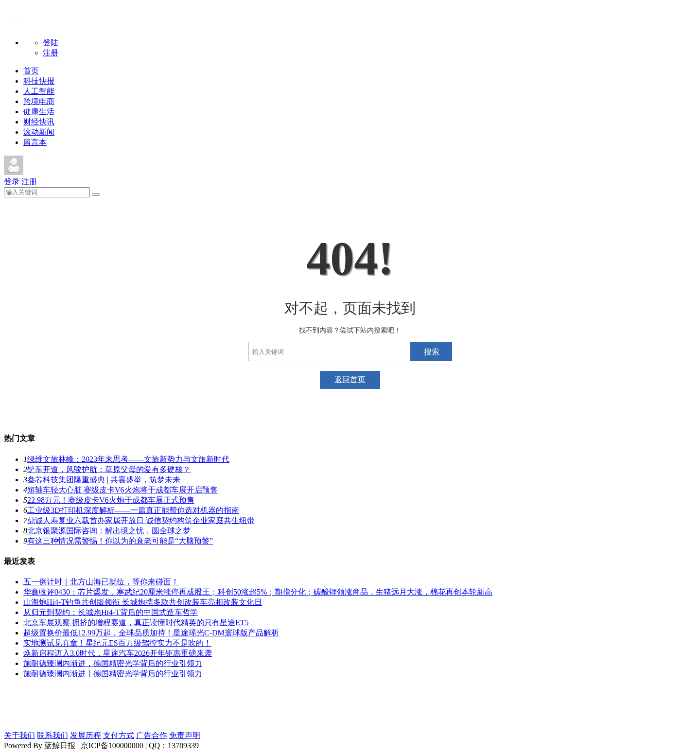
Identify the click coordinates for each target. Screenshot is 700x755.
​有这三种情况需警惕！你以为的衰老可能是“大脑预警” (120, 541)
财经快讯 (39, 122)
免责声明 (185, 735)
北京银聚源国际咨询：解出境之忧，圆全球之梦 (109, 531)
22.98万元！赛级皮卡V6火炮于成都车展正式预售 (111, 500)
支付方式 (119, 735)
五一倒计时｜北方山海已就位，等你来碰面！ (101, 582)
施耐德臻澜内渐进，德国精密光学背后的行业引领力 (113, 663)
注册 (51, 53)
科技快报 (39, 81)
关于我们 (19, 735)
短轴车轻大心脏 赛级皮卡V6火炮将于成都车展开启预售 (122, 490)
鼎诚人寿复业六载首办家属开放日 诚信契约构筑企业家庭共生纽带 (141, 520)
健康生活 (39, 112)
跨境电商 (39, 101)
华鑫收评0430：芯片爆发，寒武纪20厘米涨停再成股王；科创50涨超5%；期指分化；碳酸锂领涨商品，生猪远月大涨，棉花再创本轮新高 (258, 592)
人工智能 (39, 91)
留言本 (35, 142)
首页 (31, 71)
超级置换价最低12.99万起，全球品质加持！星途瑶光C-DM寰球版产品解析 (151, 633)
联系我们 (52, 735)
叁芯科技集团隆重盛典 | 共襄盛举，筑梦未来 (104, 480)
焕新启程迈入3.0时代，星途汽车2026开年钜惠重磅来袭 (118, 653)
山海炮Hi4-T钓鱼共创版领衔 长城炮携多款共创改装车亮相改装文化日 (143, 602)
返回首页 (350, 379)
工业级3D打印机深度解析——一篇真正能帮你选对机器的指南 (133, 510)
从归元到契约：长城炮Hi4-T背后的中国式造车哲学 (111, 612)
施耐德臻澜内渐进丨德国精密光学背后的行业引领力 (113, 674)
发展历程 (86, 735)
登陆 (51, 43)
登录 (12, 182)
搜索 (432, 352)
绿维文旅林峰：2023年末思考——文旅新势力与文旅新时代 (128, 459)
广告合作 (152, 735)
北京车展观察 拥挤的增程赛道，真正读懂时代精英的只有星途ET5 (136, 623)
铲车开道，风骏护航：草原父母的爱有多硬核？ (109, 469)
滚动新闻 (39, 132)
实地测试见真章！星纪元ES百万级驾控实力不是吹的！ (117, 643)
